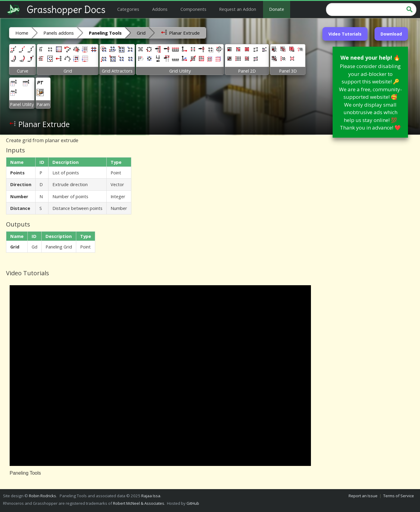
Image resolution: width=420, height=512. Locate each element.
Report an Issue (363, 496)
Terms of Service (399, 496)
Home (22, 33)
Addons (160, 9)
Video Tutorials (345, 34)
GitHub (193, 503)
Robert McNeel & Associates (139, 503)
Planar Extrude (180, 33)
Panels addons (59, 33)
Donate (277, 9)
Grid (141, 33)
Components (193, 9)
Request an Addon (238, 9)
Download (391, 34)
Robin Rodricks (42, 496)
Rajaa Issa (151, 496)
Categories (128, 9)
